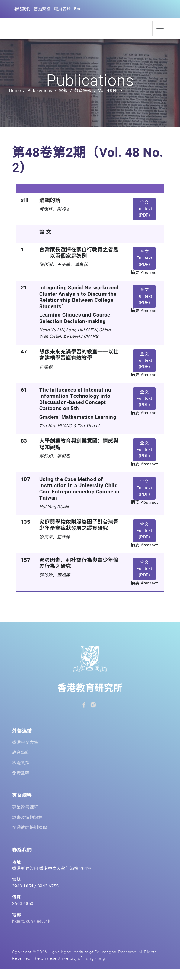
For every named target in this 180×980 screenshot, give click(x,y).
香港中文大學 (25, 753)
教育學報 (83, 101)
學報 (63, 101)
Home (15, 101)
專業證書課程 (25, 818)
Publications (40, 101)
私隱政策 (21, 774)
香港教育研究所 (90, 699)
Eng (80, 9)
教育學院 (21, 763)
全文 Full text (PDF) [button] (145, 220)
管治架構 (43, 9)
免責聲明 (21, 784)
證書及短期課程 (27, 828)
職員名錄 (64, 9)
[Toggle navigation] (160, 34)
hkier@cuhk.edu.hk (31, 932)
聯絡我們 (22, 9)
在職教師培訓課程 (29, 838)
